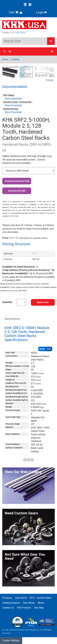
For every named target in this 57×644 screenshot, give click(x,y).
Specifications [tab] (12, 319)
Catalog (15, 59)
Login (41, 12)
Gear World (21, 598)
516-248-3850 (18, 33)
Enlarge (50, 80)
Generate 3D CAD (17, 191)
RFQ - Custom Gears (41, 598)
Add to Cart (43, 302)
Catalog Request (11, 603)
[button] (51, 41)
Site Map (39, 608)
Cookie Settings (11, 640)
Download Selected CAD (17, 181)
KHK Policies (24, 608)
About (41, 603)
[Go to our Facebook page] (30, 5)
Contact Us (8, 608)
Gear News (29, 603)
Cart (16, 12)
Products (7, 598)
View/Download (13, 99)
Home (5, 59)
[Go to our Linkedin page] (25, 5)
